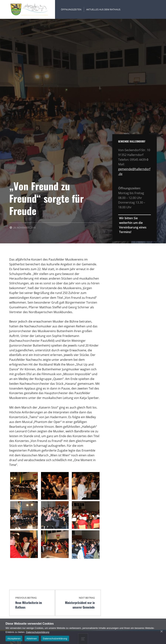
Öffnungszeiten (71, 9)
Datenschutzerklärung (38, 632)
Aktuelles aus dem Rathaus (103, 9)
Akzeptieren (14, 639)
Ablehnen (32, 639)
